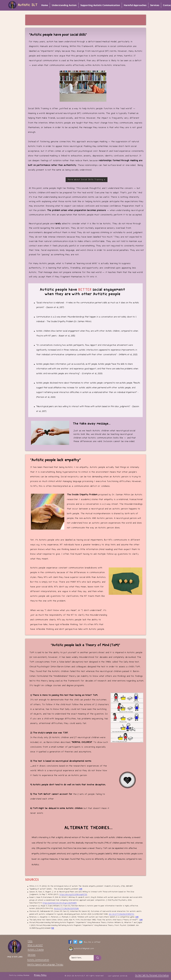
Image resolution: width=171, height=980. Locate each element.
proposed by (90, 495)
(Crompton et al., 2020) (92, 374)
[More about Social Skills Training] (87, 180)
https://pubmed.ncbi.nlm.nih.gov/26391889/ (60, 903)
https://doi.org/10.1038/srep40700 (73, 895)
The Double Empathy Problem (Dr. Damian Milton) (69, 322)
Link (81, 889)
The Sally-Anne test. (129, 662)
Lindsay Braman (23, 975)
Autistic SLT (28, 5)
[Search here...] (80, 958)
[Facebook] (70, 942)
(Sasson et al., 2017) (55, 307)
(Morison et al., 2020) (46, 397)
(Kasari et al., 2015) (67, 336)
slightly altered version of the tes (73, 837)
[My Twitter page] (75, 942)
